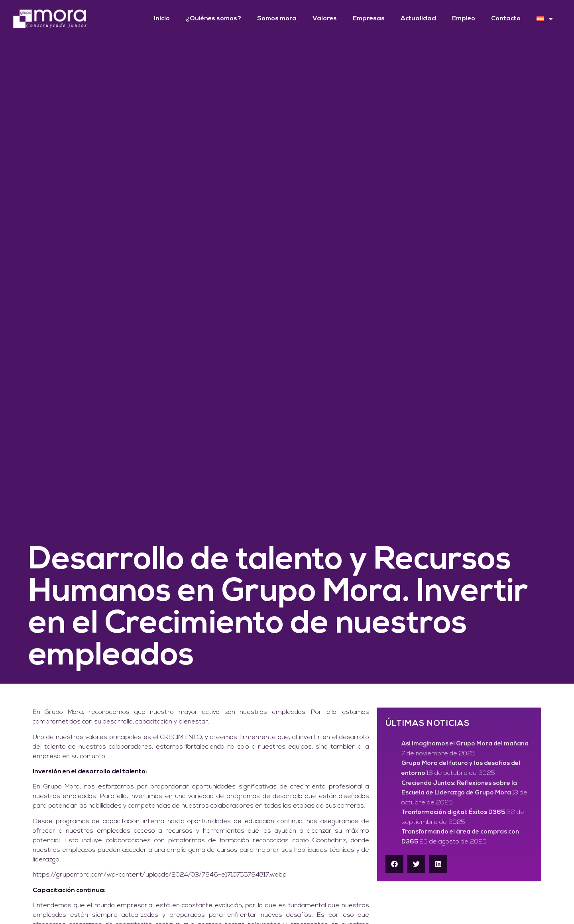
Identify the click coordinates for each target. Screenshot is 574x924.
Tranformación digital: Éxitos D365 (453, 813)
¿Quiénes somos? (213, 19)
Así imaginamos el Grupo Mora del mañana (465, 744)
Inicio (162, 19)
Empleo (464, 19)
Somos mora (277, 19)
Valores (325, 19)
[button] (394, 864)
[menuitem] (545, 19)
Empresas (369, 19)
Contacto (506, 19)
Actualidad (418, 19)
